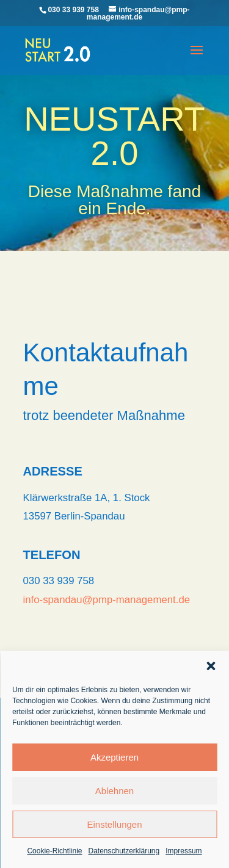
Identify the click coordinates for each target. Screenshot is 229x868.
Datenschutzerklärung (124, 851)
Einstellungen (114, 824)
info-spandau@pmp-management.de (107, 600)
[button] (211, 666)
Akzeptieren (114, 757)
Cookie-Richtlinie (54, 851)
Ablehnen (114, 791)
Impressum (184, 851)
